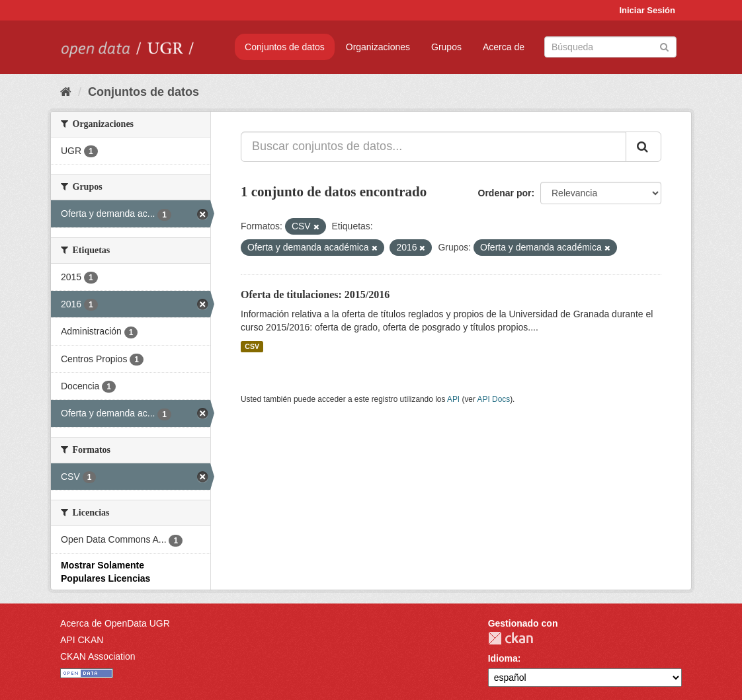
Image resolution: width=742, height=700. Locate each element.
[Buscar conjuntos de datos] (610, 47)
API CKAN (82, 640)
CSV (252, 346)
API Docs (494, 399)
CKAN (511, 638)
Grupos (446, 47)
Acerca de (504, 47)
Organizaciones (378, 47)
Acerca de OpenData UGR (115, 623)
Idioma (503, 658)
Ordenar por (505, 193)
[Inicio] (66, 92)
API (453, 399)
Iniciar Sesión (647, 10)
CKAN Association (98, 656)
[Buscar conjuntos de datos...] (433, 147)
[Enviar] (664, 46)
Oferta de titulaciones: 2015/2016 (315, 294)
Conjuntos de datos (285, 47)
